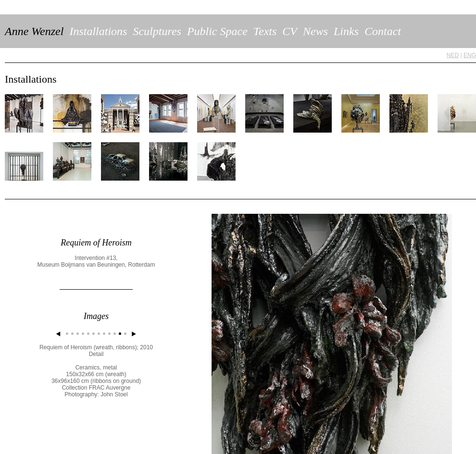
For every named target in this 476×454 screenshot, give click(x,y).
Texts (265, 31)
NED (453, 55)
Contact (383, 31)
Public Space (217, 31)
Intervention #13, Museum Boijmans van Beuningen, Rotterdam (96, 261)
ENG (470, 55)
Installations (98, 31)
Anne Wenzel (34, 31)
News (315, 31)
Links (346, 31)
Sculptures (157, 31)
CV (290, 31)
